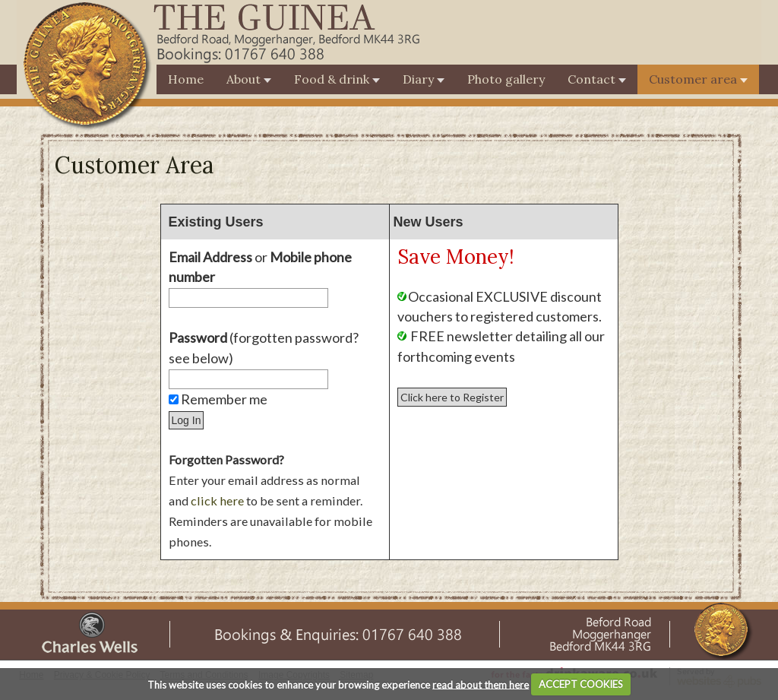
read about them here (481, 684)
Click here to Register (452, 397)
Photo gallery (506, 79)
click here (217, 500)
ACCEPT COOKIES (581, 684)
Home (186, 79)
